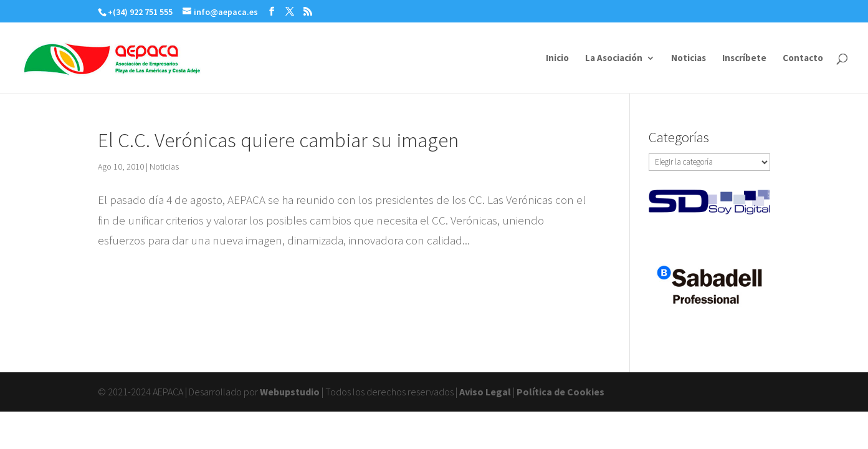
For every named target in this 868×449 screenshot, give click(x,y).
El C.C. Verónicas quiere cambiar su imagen (278, 140)
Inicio (557, 59)
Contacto (803, 59)
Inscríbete (744, 59)
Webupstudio (290, 392)
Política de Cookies (560, 392)
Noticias (689, 59)
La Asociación (614, 59)
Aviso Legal (485, 392)
